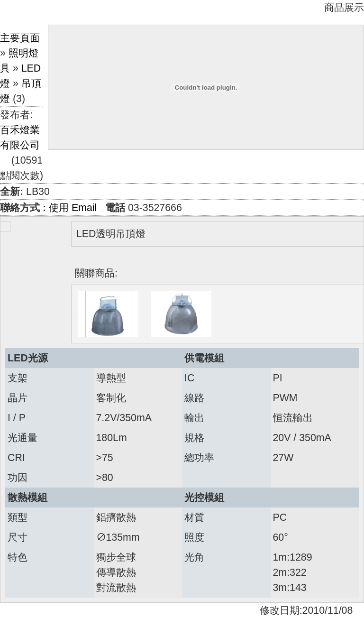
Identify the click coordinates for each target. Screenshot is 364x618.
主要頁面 (20, 38)
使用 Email (73, 208)
